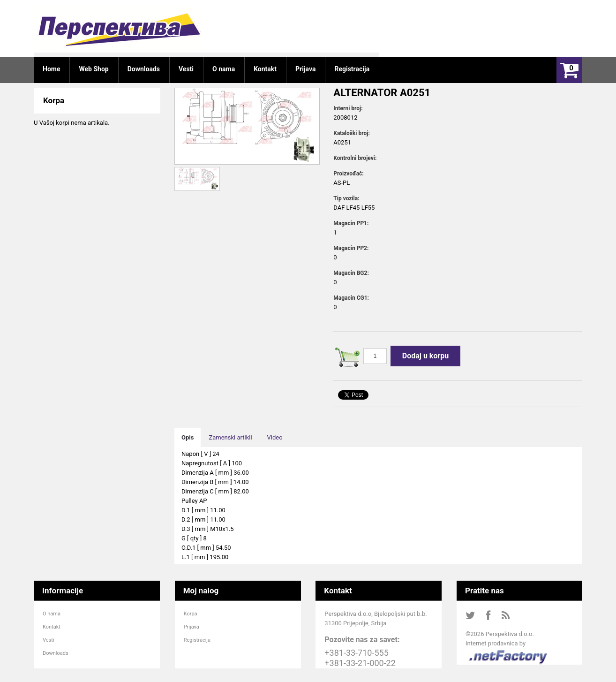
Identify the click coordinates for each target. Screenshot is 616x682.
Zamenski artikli (230, 437)
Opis (188, 437)
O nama (52, 614)
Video (275, 437)
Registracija (197, 640)
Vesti (49, 640)
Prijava (192, 627)
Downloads (56, 653)
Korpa (191, 614)
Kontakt (52, 627)
